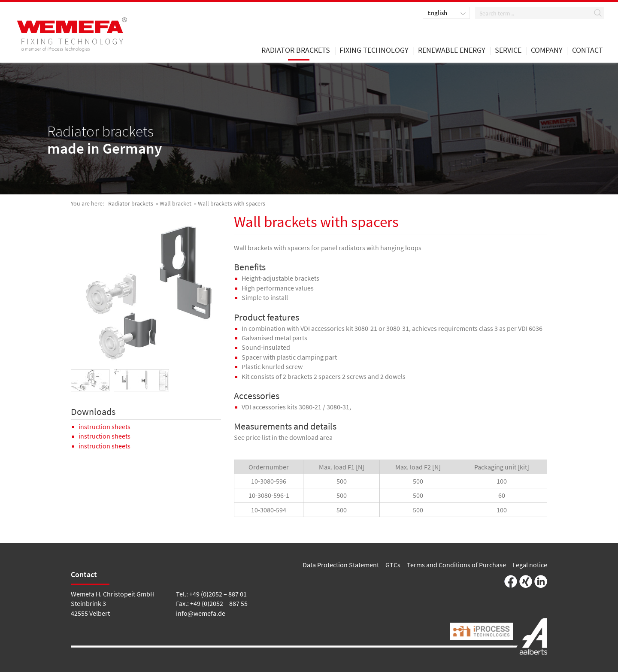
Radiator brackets (131, 203)
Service (508, 51)
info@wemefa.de (201, 613)
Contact (588, 51)
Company (547, 51)
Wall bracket (176, 203)
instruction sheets (105, 427)
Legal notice (530, 565)
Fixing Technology (374, 51)
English (437, 13)
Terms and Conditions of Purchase (456, 565)
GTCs (393, 565)
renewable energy (452, 51)
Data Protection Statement (341, 565)
